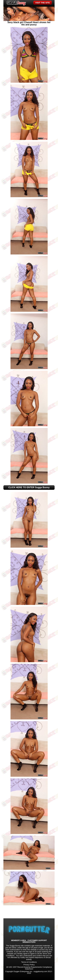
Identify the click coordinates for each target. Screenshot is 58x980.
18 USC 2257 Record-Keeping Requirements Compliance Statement (29, 968)
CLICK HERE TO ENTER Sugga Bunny (29, 487)
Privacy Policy (29, 965)
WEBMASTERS (29, 942)
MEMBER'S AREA (19, 941)
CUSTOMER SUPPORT (37, 941)
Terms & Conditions (29, 962)
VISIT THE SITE (43, 3)
